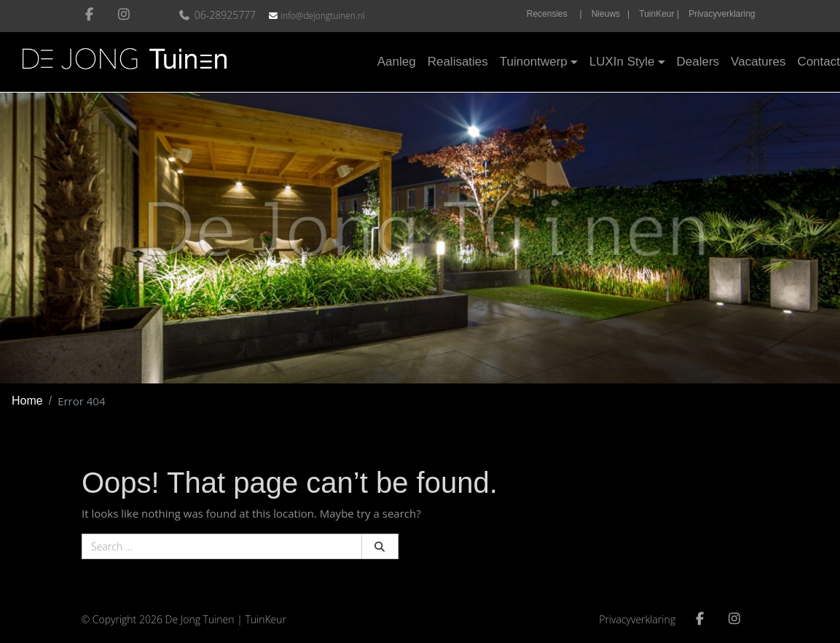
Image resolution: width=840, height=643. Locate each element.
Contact (819, 62)
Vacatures (758, 62)
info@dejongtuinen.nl (322, 16)
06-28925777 (219, 15)
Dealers (698, 62)
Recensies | (554, 14)
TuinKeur (266, 619)
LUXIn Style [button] (622, 62)
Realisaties (458, 62)
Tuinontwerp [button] (534, 62)
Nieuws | (611, 14)
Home (27, 401)
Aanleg (397, 62)
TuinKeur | (659, 14)
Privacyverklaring (722, 14)
